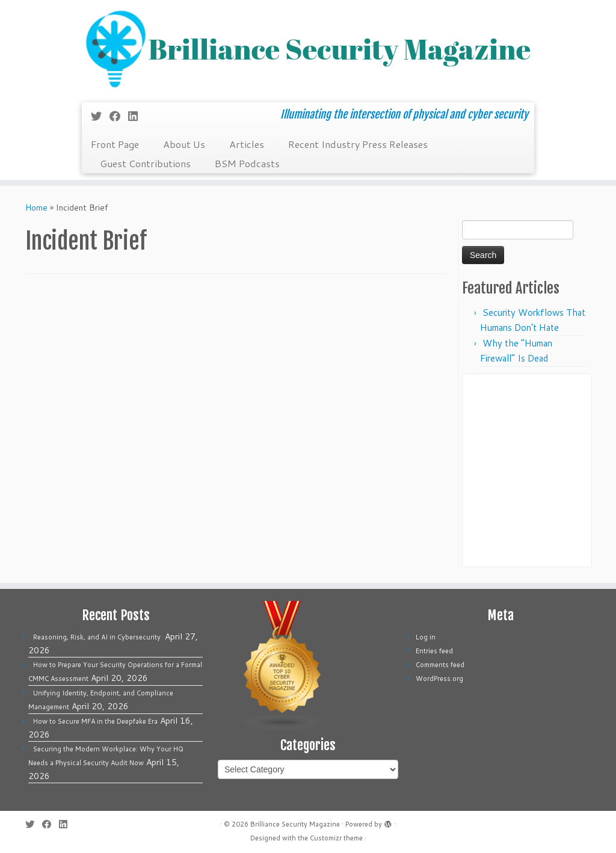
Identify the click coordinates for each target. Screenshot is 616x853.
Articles (247, 144)
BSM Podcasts (247, 163)
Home (36, 208)
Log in (426, 637)
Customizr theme (336, 838)
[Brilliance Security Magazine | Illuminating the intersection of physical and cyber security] (308, 50)
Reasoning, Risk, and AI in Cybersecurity (98, 637)
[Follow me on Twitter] (100, 116)
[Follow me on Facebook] (119, 116)
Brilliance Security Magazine (295, 824)
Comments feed (440, 665)
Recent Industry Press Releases (358, 144)
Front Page (115, 144)
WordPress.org (439, 679)
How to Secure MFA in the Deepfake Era (95, 721)
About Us (184, 144)
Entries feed (434, 651)
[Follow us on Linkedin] (137, 116)
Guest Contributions (145, 163)
